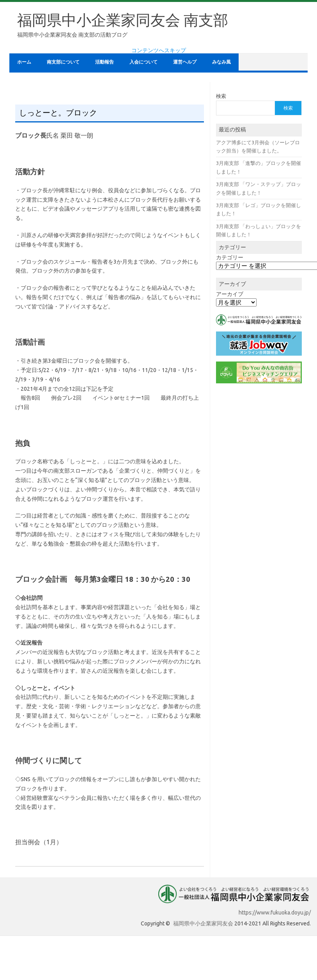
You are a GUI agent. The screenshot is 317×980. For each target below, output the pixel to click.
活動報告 (104, 62)
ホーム (24, 62)
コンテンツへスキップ (159, 50)
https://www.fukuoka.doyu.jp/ (275, 913)
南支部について (63, 62)
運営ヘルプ (185, 62)
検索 (221, 96)
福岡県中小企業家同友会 (203, 923)
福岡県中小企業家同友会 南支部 (123, 20)
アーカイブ (230, 294)
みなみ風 (221, 62)
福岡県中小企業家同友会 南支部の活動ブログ (72, 35)
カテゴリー (230, 257)
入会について (143, 62)
